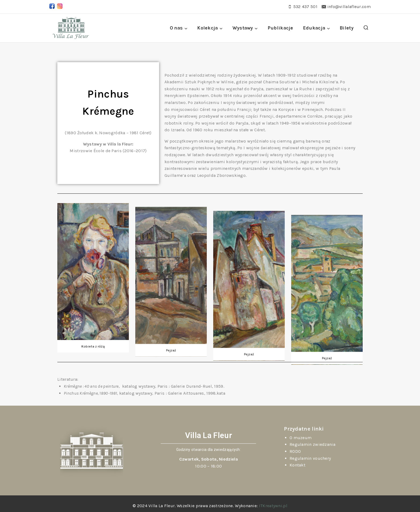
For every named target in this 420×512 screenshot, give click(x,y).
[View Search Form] (366, 28)
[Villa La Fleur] (71, 28)
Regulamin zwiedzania (312, 444)
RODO (295, 451)
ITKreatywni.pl (273, 506)
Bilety (347, 28)
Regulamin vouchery (310, 458)
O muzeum (301, 438)
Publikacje (280, 28)
